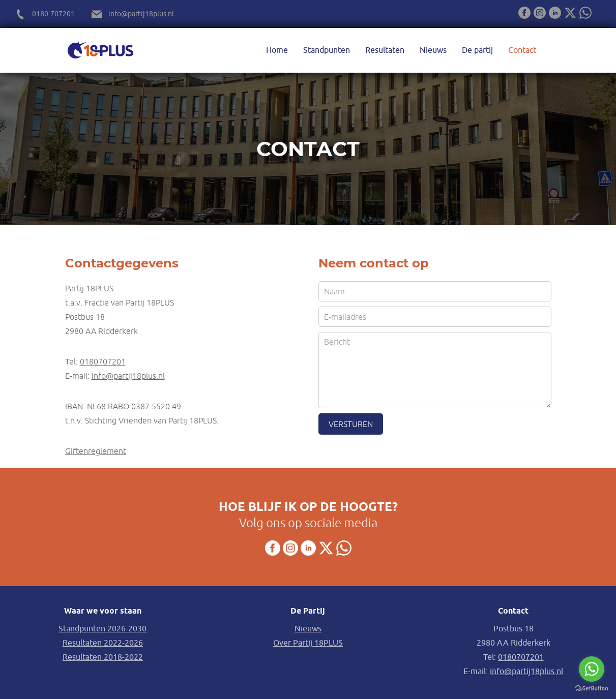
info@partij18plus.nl (141, 14)
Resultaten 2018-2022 (103, 657)
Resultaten (385, 50)
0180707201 (103, 361)
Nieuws (433, 50)
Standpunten (327, 50)
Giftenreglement (96, 451)
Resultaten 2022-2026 (103, 643)
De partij (477, 50)
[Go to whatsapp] (592, 669)
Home (277, 50)
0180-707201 (53, 14)
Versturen (351, 424)
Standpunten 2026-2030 (102, 629)
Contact (522, 50)
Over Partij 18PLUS (308, 643)
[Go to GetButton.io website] (592, 689)
